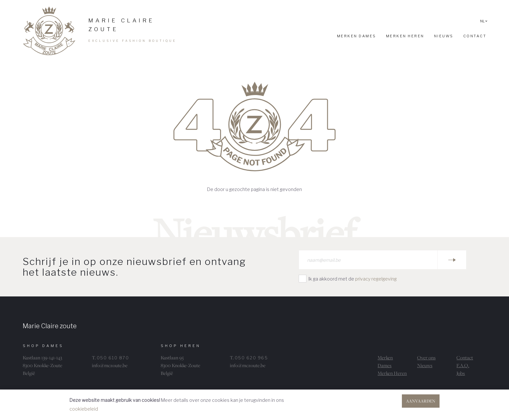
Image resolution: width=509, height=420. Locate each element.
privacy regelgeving (376, 279)
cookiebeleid (84, 409)
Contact (465, 358)
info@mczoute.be (110, 365)
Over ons (426, 358)
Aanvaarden (421, 401)
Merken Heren (392, 373)
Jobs (461, 373)
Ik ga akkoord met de (353, 279)
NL (484, 21)
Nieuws (425, 365)
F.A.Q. (463, 365)
